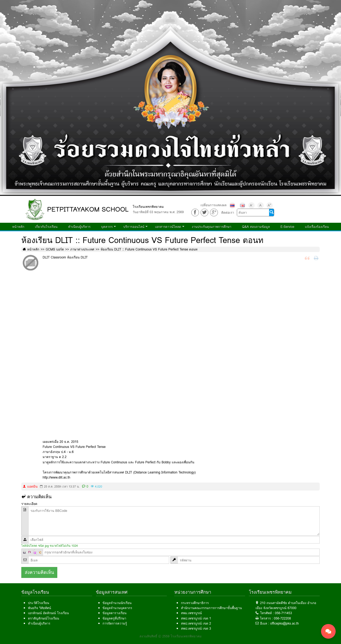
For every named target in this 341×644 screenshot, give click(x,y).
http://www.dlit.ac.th (56, 477)
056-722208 (282, 618)
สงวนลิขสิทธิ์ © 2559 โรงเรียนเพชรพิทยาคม (171, 636)
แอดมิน (32, 486)
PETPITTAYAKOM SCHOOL (88, 209)
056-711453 (283, 613)
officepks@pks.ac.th (285, 623)
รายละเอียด (29, 504)
